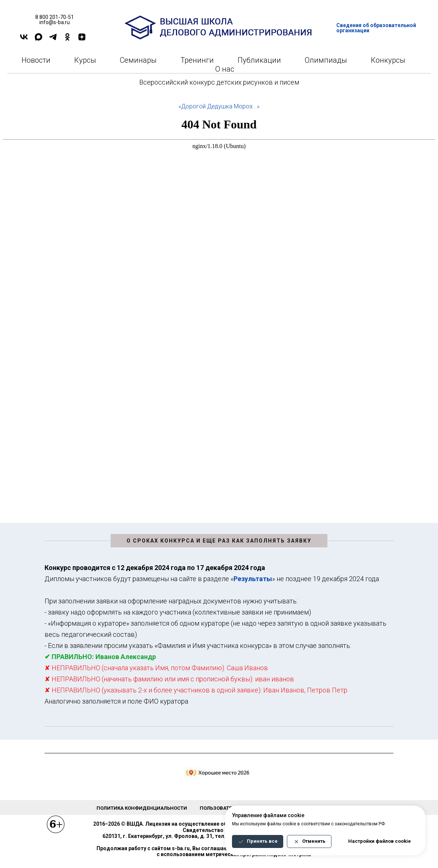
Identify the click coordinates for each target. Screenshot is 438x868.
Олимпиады (326, 60)
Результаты (253, 579)
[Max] (38, 40)
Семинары (138, 60)
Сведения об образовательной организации (376, 28)
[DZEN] (82, 40)
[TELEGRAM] (53, 40)
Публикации (259, 60)
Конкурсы (388, 60)
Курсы (85, 60)
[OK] (67, 40)
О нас (225, 69)
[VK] (24, 40)
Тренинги (197, 60)
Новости (36, 60)
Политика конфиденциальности (142, 808)
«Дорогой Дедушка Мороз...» (219, 106)
